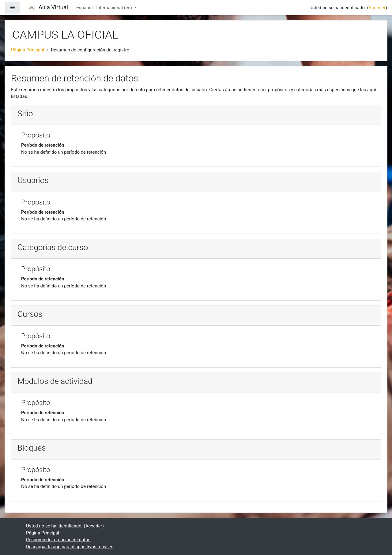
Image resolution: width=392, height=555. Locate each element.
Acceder (377, 8)
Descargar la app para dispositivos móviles (70, 547)
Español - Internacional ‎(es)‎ (105, 8)
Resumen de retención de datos (58, 540)
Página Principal (28, 50)
